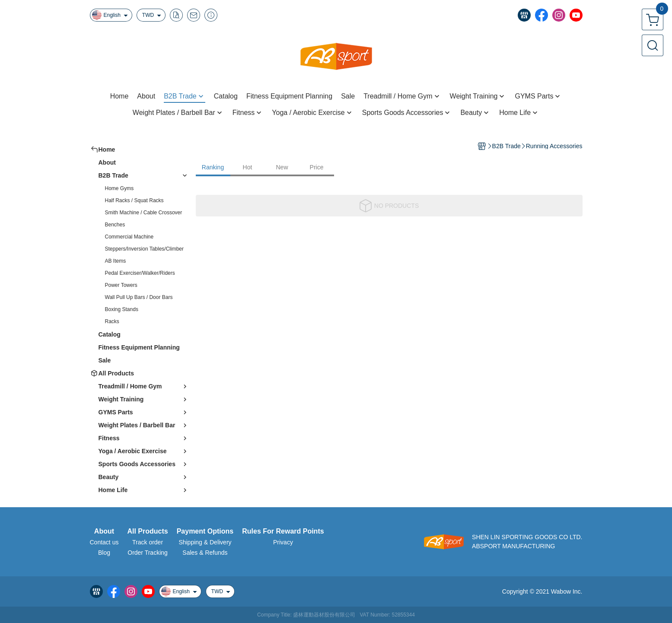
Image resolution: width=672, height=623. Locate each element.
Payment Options (205, 531)
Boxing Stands (122, 309)
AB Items (116, 261)
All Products (147, 531)
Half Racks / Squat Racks (134, 200)
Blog (104, 553)
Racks (112, 321)
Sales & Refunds (205, 553)
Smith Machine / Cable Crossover (144, 213)
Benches (115, 225)
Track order (148, 542)
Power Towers (121, 285)
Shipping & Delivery (205, 542)
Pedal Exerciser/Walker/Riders (140, 273)
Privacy (283, 542)
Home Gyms (119, 188)
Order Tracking (148, 553)
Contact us (104, 542)
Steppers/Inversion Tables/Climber (145, 249)
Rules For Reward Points (283, 531)
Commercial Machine (129, 237)
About (104, 531)
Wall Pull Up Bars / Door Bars (139, 297)
